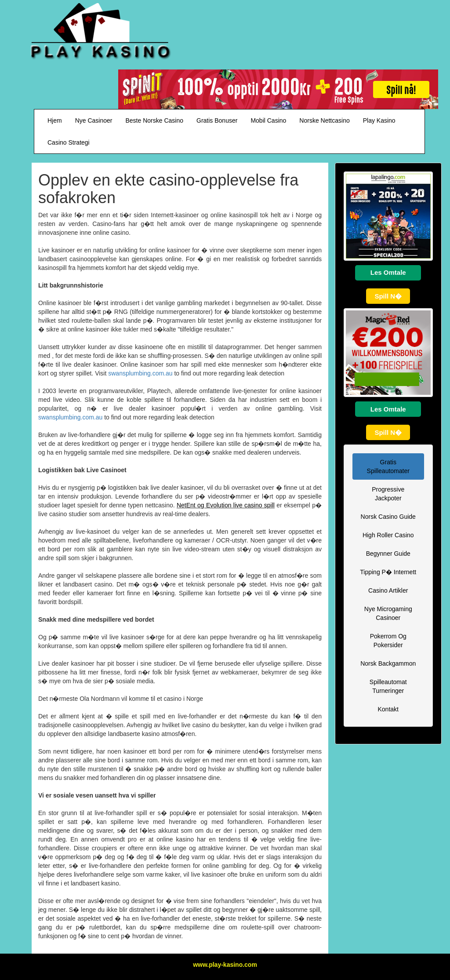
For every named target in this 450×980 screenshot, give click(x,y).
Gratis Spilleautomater (388, 466)
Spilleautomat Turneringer (388, 686)
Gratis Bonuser (217, 120)
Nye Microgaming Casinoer (388, 613)
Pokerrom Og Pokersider (388, 641)
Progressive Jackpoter (388, 494)
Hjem (55, 120)
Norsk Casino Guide (388, 517)
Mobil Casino (268, 120)
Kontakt (388, 709)
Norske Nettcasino (324, 120)
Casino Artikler (388, 590)
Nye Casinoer (94, 120)
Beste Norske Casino (155, 120)
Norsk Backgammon (388, 663)
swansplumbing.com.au (140, 373)
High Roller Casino (388, 535)
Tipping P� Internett (388, 572)
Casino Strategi (69, 142)
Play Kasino (379, 120)
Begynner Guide (388, 554)
